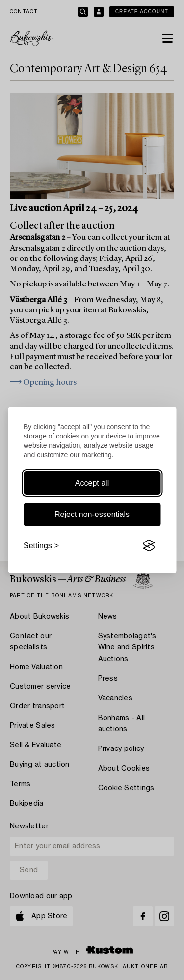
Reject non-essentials (92, 514)
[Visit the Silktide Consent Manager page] (149, 546)
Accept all (92, 483)
